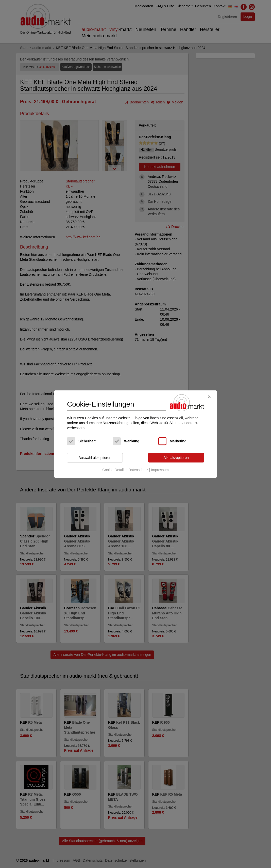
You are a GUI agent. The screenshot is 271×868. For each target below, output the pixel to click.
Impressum (160, 470)
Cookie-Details (114, 470)
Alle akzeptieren (176, 458)
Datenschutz (138, 470)
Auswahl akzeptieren (95, 458)
